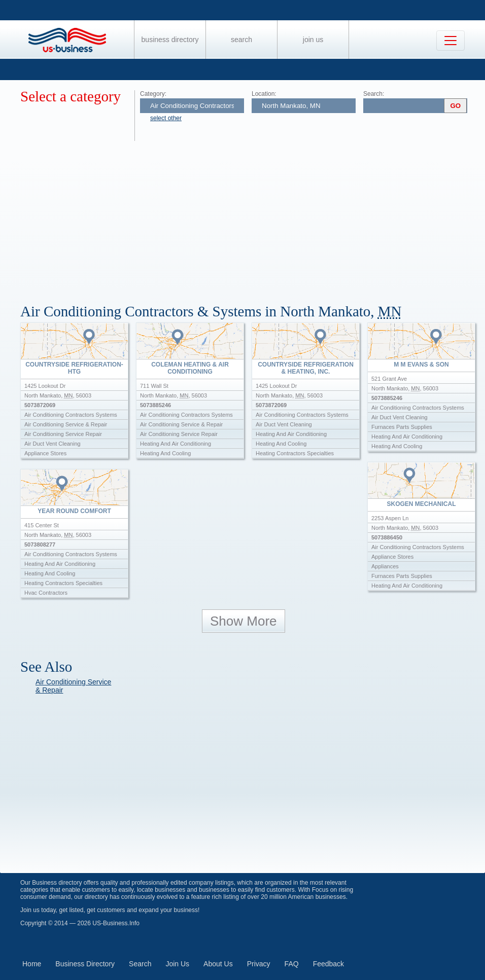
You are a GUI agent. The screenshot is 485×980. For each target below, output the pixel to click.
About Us (218, 964)
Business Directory (170, 40)
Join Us (313, 40)
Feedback (328, 964)
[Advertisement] (253, 217)
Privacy (259, 964)
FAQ (292, 964)
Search (241, 40)
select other (166, 118)
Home (32, 964)
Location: (264, 94)
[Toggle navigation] (451, 41)
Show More (244, 621)
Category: (153, 94)
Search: (374, 94)
